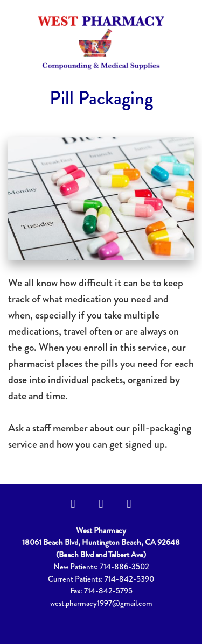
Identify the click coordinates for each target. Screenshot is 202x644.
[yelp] (129, 504)
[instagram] (101, 504)
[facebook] (73, 504)
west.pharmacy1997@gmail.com (101, 603)
